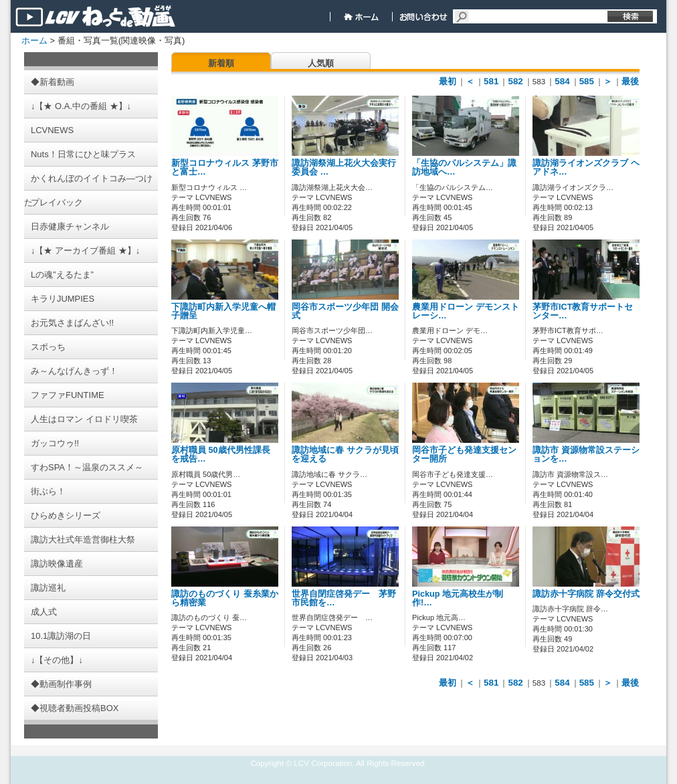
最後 (630, 81)
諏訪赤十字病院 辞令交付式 (586, 594)
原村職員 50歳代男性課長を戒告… (221, 455)
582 (515, 81)
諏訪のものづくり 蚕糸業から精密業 (225, 598)
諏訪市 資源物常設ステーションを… (586, 455)
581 (491, 81)
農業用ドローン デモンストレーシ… (466, 311)
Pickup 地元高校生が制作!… (458, 598)
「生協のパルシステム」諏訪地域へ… (464, 168)
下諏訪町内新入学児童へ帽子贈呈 (223, 311)
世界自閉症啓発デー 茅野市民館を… (344, 598)
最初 (448, 81)
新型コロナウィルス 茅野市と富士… (225, 168)
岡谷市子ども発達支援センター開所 (464, 455)
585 (587, 81)
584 (562, 81)
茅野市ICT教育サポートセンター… (583, 311)
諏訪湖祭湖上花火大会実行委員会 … (344, 168)
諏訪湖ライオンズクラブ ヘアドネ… (586, 168)
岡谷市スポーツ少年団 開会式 (345, 311)
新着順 (221, 63)
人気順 (321, 63)
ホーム (34, 40)
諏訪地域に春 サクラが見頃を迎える (345, 455)
